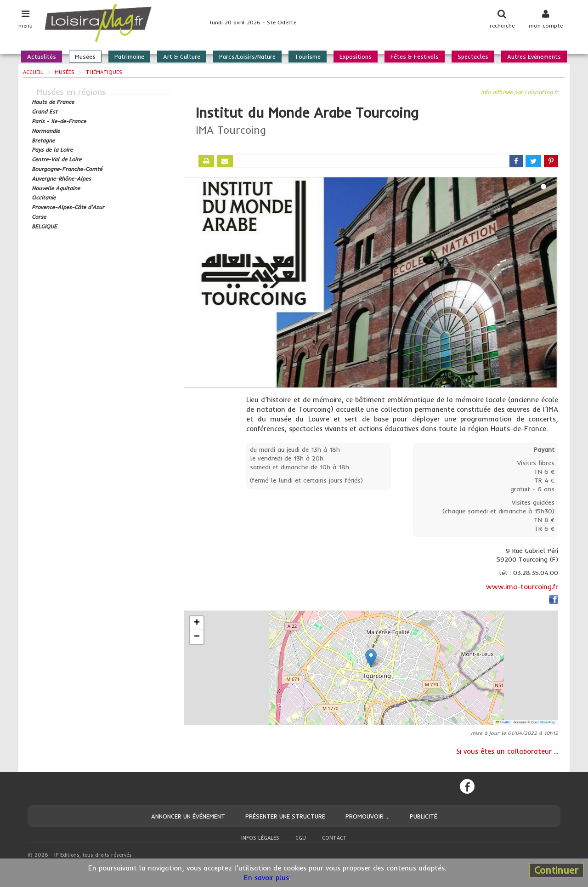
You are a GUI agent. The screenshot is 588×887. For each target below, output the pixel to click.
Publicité (424, 816)
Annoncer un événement (188, 816)
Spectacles (473, 57)
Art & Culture (182, 57)
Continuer (556, 870)
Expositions (356, 57)
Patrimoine (129, 57)
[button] (371, 658)
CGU (301, 838)
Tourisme (308, 57)
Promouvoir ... (367, 816)
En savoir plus (266, 878)
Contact (334, 838)
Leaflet (503, 722)
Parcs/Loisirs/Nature (247, 57)
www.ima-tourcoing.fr (522, 587)
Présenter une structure (285, 816)
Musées (85, 57)
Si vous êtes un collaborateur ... (507, 751)
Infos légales (260, 838)
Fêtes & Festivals (415, 57)
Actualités (42, 57)
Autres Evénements (534, 57)
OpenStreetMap (543, 722)
